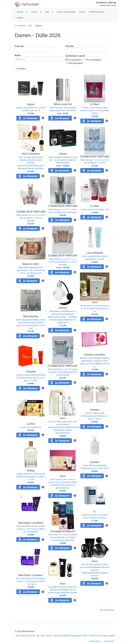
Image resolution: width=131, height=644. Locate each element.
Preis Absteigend (74, 63)
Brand (18, 55)
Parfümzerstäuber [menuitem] (97, 12)
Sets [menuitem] (48, 13)
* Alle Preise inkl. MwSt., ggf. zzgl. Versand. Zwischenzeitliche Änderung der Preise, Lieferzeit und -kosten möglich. (65, 636)
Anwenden (21, 69)
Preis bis (70, 46)
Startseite (21, 26)
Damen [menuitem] (21, 13)
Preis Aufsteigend (92, 60)
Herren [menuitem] (35, 13)
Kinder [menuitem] (82, 12)
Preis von (19, 46)
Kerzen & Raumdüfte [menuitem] (66, 12)
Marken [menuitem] (20, 18)
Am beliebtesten (74, 60)
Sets (30, 26)
